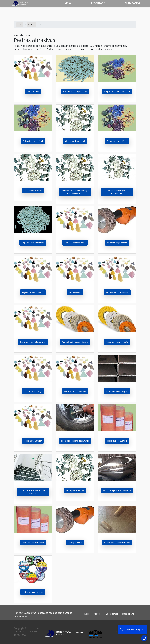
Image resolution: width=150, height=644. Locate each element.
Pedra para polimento (75, 490)
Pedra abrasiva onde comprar (33, 342)
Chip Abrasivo (33, 92)
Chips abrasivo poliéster (117, 141)
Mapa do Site (128, 614)
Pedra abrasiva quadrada (75, 391)
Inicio (67, 3)
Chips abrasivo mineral (75, 141)
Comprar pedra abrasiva (75, 243)
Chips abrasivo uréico (33, 191)
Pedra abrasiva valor (33, 441)
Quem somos (132, 3)
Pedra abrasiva (75, 292)
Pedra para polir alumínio (33, 543)
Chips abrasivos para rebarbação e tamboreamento (75, 192)
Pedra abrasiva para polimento (75, 342)
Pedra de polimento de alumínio (75, 441)
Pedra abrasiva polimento (117, 342)
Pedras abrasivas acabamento (117, 543)
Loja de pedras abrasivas (33, 292)
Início (86, 614)
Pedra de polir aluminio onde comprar (33, 492)
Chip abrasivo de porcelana (75, 92)
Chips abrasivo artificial (33, 141)
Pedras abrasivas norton (33, 592)
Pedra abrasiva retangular (117, 391)
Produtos (97, 3)
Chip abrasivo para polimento (117, 92)
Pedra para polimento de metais (117, 490)
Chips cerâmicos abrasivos (33, 243)
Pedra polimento (75, 543)
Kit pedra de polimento (117, 243)
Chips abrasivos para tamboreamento (117, 192)
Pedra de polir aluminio (117, 441)
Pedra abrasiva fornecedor (117, 292)
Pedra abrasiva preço (33, 391)
